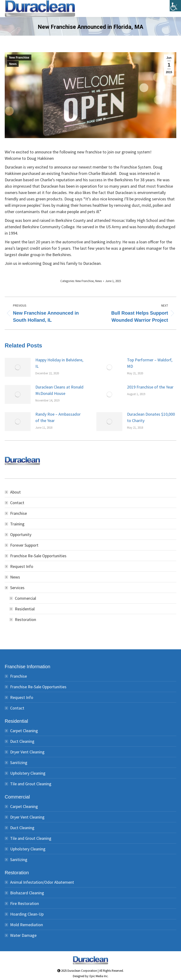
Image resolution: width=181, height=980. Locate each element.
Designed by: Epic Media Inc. (91, 976)
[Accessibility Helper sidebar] (175, 6)
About (15, 492)
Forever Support (24, 545)
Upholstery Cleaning (28, 773)
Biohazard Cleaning (27, 893)
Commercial (25, 598)
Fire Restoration (25, 903)
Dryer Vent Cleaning (27, 752)
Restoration (25, 619)
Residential (25, 609)
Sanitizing (19, 762)
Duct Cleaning (22, 741)
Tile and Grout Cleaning (31, 784)
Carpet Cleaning (24, 731)
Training (17, 524)
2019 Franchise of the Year (150, 387)
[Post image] (18, 367)
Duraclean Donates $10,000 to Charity (151, 417)
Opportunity (21, 534)
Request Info (22, 566)
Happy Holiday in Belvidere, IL (59, 363)
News (13, 64)
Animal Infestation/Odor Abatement (42, 882)
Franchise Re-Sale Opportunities (38, 556)
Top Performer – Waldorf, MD (150, 363)
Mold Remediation (27, 925)
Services (15, 588)
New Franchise (19, 58)
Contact (17, 503)
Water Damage (23, 935)
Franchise (19, 513)
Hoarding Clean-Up (27, 914)
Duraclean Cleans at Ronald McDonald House (59, 390)
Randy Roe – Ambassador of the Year (58, 417)
